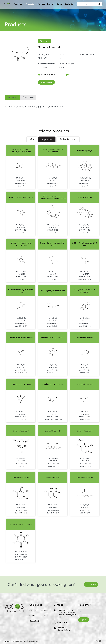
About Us (33, 610)
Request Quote (46, 82)
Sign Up (84, 620)
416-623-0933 (63, 622)
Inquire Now (91, 584)
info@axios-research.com (64, 629)
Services (44, 610)
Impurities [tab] (47, 139)
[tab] (32, 139)
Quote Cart (34, 621)
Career (44, 616)
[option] (20, 54)
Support (33, 616)
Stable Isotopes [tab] (68, 139)
